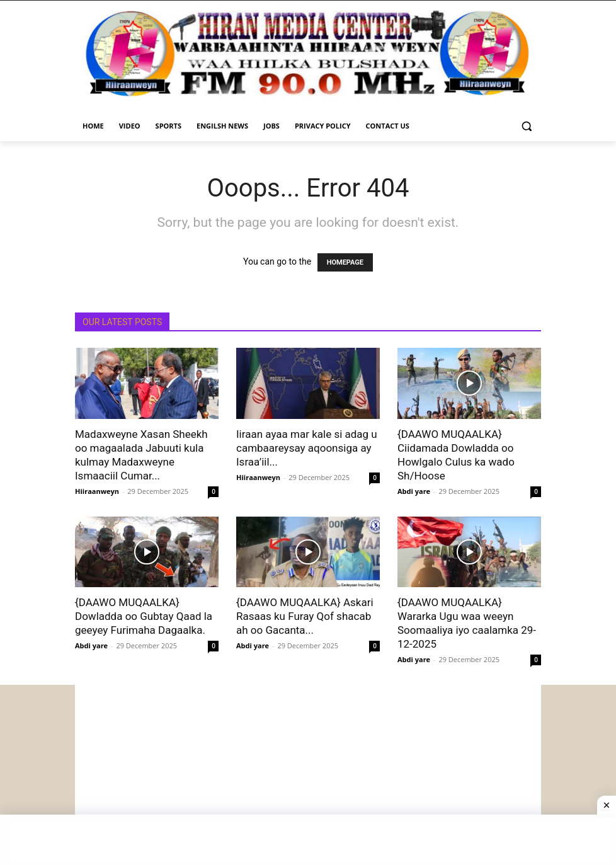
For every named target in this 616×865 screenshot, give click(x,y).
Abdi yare (414, 491)
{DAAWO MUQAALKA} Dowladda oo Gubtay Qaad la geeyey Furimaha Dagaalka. (144, 616)
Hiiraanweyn (97, 491)
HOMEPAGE (345, 262)
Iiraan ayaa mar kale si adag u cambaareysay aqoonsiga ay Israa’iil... (307, 448)
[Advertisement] (308, 773)
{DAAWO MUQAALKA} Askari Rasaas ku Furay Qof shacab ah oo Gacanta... (305, 616)
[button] (526, 126)
